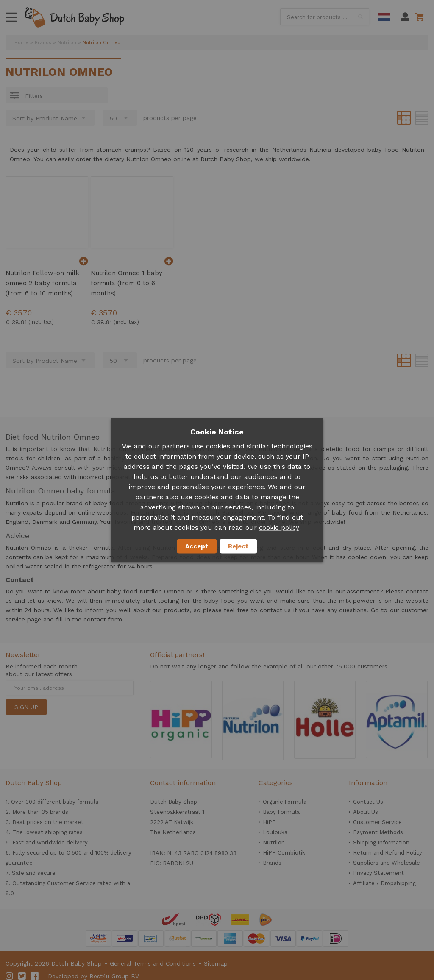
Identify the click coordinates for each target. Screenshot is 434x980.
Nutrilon (67, 43)
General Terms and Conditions (153, 963)
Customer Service (377, 822)
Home (21, 43)
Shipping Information (381, 842)
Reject (238, 546)
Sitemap (216, 963)
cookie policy (279, 528)
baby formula (81, 802)
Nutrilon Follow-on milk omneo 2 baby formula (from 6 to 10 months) (42, 283)
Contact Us (368, 802)
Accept (197, 546)
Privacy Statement (378, 873)
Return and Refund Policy (388, 853)
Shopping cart (421, 17)
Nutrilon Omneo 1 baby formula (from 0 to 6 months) (127, 283)
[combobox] (325, 17)
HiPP (269, 822)
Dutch (384, 17)
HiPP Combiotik (284, 853)
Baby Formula (281, 812)
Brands (43, 43)
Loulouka (275, 832)
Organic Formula (285, 802)
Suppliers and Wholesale (387, 863)
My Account (405, 17)
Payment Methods (378, 832)
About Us (366, 812)
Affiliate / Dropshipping (384, 883)
